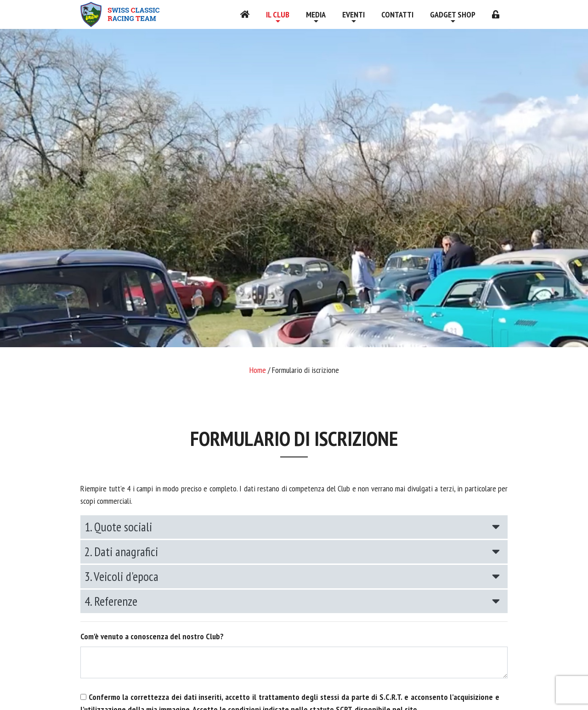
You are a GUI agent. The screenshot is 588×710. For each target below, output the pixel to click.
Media (316, 14)
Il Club (278, 14)
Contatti (397, 14)
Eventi (353, 14)
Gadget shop (453, 14)
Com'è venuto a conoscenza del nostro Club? (152, 636)
